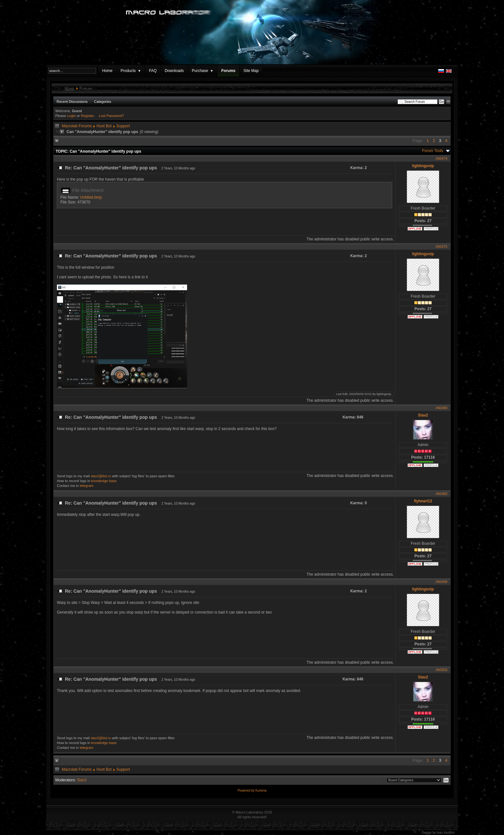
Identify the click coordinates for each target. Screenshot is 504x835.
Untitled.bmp (91, 197)
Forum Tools (433, 151)
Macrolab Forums (77, 126)
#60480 (441, 408)
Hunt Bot (104, 126)
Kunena (261, 790)
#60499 (441, 582)
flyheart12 (423, 501)
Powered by (247, 790)
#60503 (441, 670)
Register (87, 116)
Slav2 (423, 415)
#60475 (441, 247)
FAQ (153, 71)
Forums (228, 71)
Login (72, 116)
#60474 (441, 158)
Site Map (251, 71)
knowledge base (104, 481)
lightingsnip (423, 166)
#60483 (441, 494)
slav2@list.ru (101, 476)
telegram (87, 486)
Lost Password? (111, 116)
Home (107, 71)
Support (123, 126)
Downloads (174, 71)
